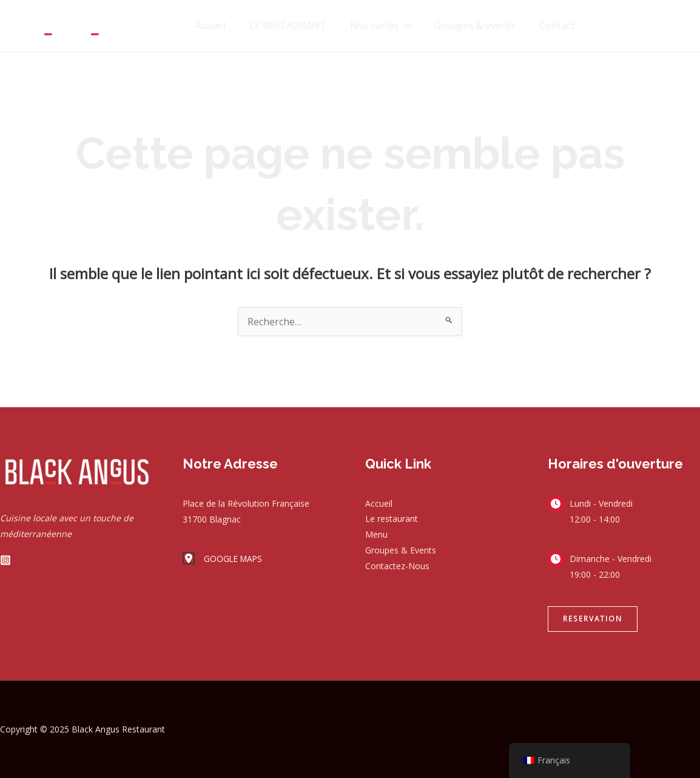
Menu (376, 535)
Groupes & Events (401, 551)
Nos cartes (390, 26)
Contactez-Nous (397, 567)
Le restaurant (392, 519)
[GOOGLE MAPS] (224, 559)
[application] (415, 26)
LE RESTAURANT (302, 25)
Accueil (228, 25)
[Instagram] (5, 560)
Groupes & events (481, 25)
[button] (593, 619)
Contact (559, 25)
